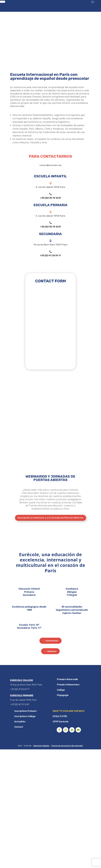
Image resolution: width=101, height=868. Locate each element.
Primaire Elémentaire (68, 685)
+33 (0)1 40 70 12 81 (50, 198)
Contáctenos (52, 641)
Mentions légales (41, 746)
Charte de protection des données (67, 746)
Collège (61, 690)
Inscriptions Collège (25, 716)
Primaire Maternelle (67, 679)
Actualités (20, 722)
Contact (19, 727)
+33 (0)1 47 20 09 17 (50, 255)
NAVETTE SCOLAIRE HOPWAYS (69, 711)
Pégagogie (63, 695)
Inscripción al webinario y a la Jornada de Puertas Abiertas (50, 518)
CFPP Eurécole (61, 722)
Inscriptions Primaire (26, 711)
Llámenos (52, 651)
